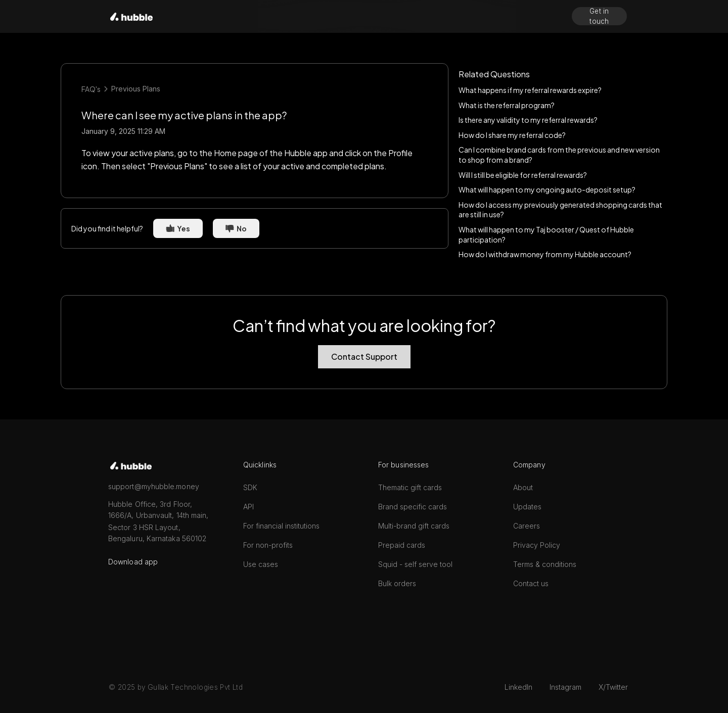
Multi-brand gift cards (414, 526)
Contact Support (364, 356)
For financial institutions (281, 526)
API (248, 507)
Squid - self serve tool (415, 564)
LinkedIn (518, 687)
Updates (527, 507)
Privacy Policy (537, 545)
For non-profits (268, 545)
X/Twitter (613, 687)
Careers (527, 526)
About (523, 487)
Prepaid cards (402, 545)
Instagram (565, 687)
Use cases (261, 564)
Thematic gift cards (410, 487)
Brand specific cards (413, 507)
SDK (250, 487)
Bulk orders (397, 583)
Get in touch (599, 16)
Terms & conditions (545, 564)
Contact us (531, 583)
